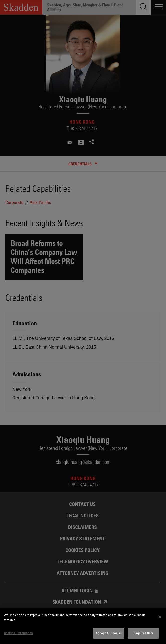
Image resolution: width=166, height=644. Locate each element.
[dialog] (83, 626)
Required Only (143, 633)
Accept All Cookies (109, 633)
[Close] (160, 617)
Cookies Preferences (18, 633)
